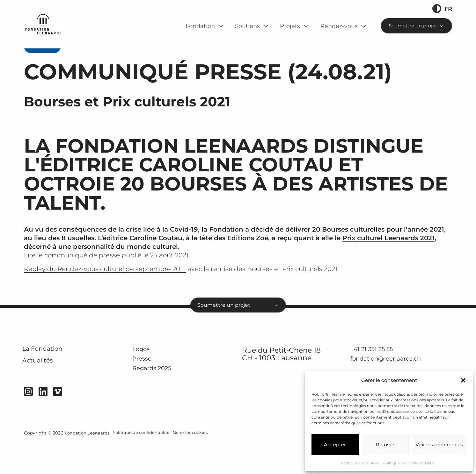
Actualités (43, 395)
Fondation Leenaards (88, 465)
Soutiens (247, 26)
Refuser (385, 445)
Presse (144, 389)
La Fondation (49, 379)
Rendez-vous (339, 26)
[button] (463, 380)
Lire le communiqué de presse (72, 280)
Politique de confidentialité (408, 463)
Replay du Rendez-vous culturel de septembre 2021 (105, 294)
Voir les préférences (439, 445)
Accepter (335, 445)
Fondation (200, 26)
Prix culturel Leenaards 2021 (388, 263)
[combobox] (417, 26)
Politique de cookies (360, 463)
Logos (144, 378)
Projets (290, 26)
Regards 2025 (157, 399)
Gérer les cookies (197, 465)
